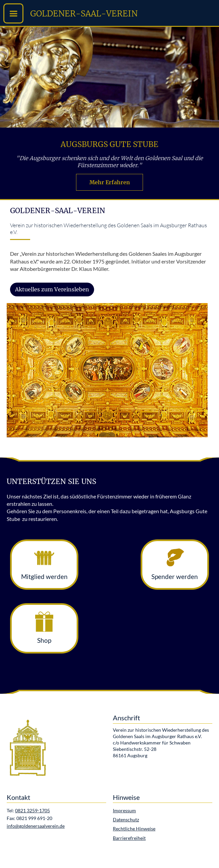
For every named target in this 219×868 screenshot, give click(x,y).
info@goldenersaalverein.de (36, 826)
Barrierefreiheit (129, 838)
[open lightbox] (107, 370)
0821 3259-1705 (32, 811)
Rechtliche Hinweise (134, 829)
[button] (13, 13)
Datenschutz (126, 820)
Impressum (124, 811)
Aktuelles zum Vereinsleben (52, 289)
